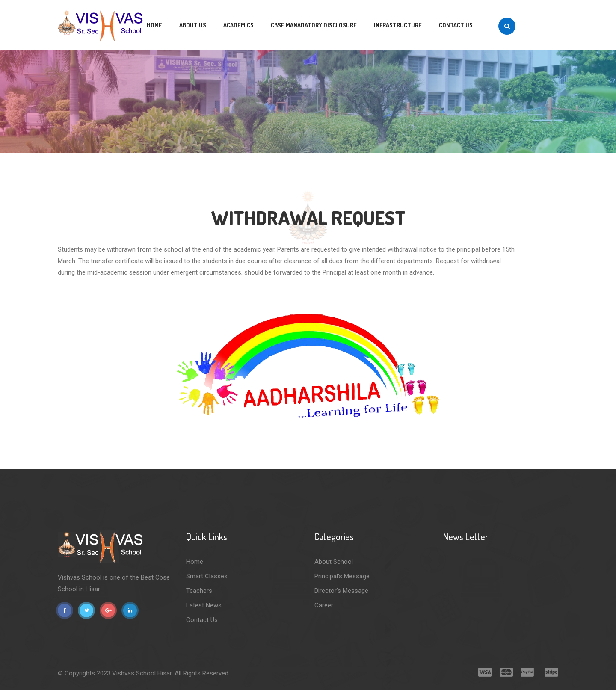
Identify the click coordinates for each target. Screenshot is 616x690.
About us (193, 25)
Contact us (456, 25)
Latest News (204, 605)
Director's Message (341, 591)
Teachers (199, 591)
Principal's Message (342, 576)
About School (334, 562)
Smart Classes (207, 576)
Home (154, 25)
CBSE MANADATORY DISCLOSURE (314, 25)
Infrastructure (398, 25)
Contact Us (202, 620)
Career (324, 605)
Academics (238, 25)
